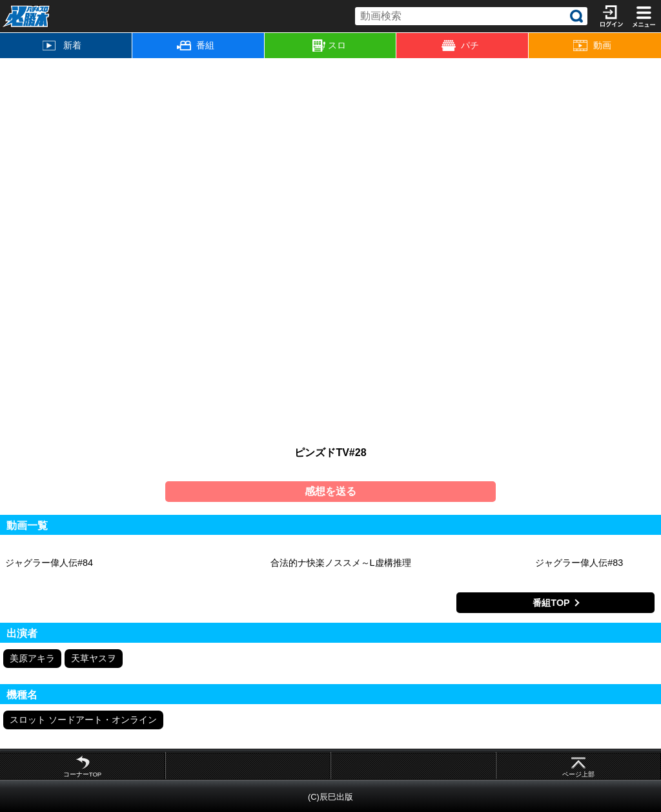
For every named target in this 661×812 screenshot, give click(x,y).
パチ (460, 46)
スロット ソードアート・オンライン (83, 720)
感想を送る (330, 491)
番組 (196, 45)
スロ (329, 46)
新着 (62, 45)
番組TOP (551, 603)
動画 (592, 46)
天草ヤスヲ (94, 658)
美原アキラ (32, 658)
